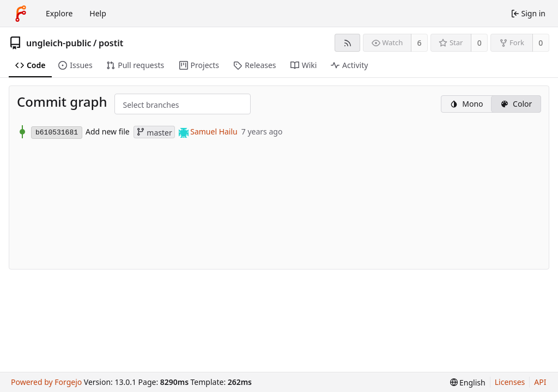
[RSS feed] (347, 43)
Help (98, 13)
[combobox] (132, 105)
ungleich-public (59, 43)
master (154, 133)
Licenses (510, 382)
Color (516, 104)
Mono (466, 104)
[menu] (468, 382)
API (540, 382)
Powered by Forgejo (46, 382)
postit (111, 43)
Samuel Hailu (214, 131)
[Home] (21, 14)
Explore (59, 13)
